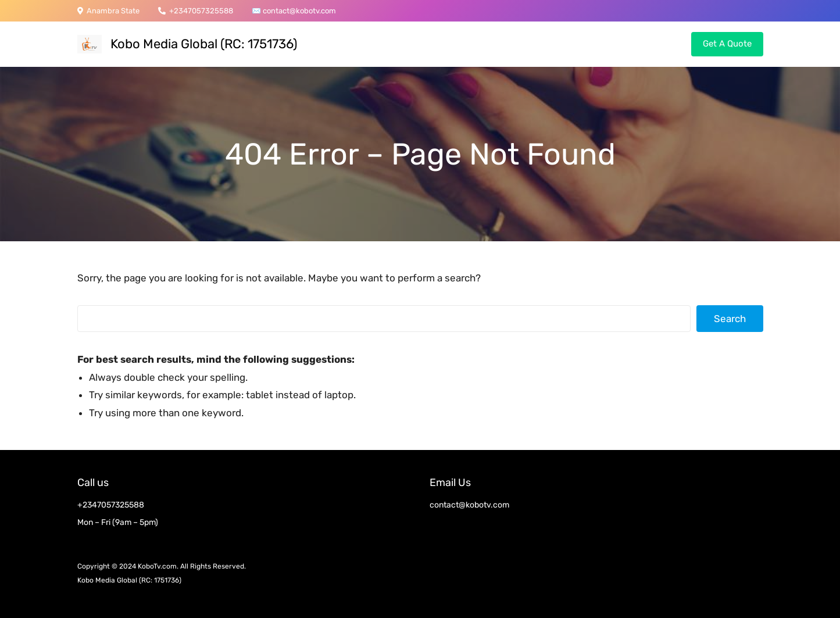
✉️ (256, 11)
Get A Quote (727, 44)
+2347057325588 (199, 11)
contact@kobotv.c (294, 11)
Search (730, 319)
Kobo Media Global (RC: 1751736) (204, 44)
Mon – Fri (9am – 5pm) (118, 522)
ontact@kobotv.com (472, 505)
